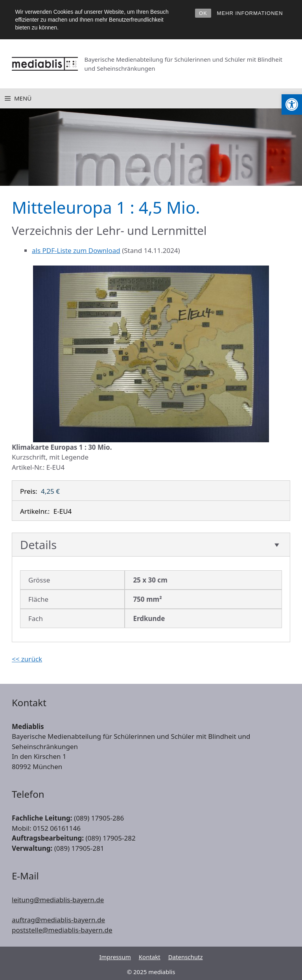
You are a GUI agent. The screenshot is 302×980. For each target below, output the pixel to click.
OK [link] (203, 13)
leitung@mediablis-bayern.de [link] (58, 900)
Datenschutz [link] (186, 957)
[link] (292, 104)
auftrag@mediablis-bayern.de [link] (58, 920)
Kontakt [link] (150, 957)
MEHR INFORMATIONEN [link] (250, 13)
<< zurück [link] (27, 659)
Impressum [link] (115, 957)
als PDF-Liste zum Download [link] (76, 250)
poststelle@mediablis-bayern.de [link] (62, 930)
